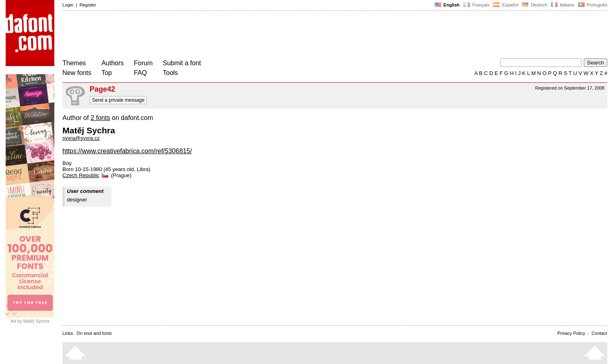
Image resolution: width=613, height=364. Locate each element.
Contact (599, 333)
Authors (113, 63)
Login (68, 5)
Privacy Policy (571, 333)
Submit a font (182, 63)
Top (107, 73)
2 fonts (100, 118)
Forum (143, 63)
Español (506, 5)
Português (592, 5)
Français (476, 5)
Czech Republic (86, 175)
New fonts (77, 73)
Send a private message (118, 100)
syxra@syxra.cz (81, 138)
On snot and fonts (94, 333)
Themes (74, 63)
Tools (170, 73)
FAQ (140, 73)
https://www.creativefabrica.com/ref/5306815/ (127, 151)
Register (88, 5)
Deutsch (535, 5)
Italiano (563, 5)
